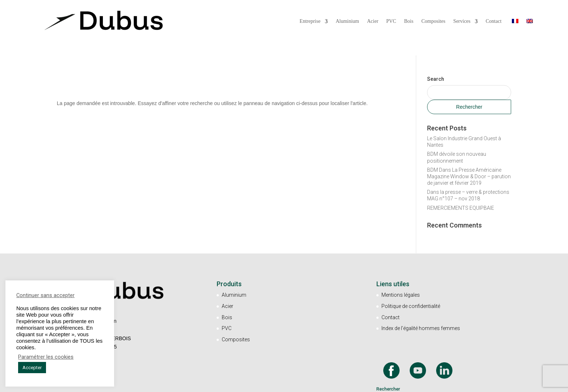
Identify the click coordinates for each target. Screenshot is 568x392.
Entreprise (310, 21)
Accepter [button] (32, 368)
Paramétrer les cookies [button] (46, 357)
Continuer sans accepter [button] (45, 295)
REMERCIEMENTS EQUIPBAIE (461, 167)
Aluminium (348, 21)
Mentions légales (401, 254)
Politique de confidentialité (411, 266)
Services (462, 21)
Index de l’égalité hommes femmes (421, 288)
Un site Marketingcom (314, 383)
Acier (373, 21)
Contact (494, 21)
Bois (409, 21)
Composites (433, 21)
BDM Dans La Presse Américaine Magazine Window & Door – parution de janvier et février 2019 (469, 136)
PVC (391, 21)
